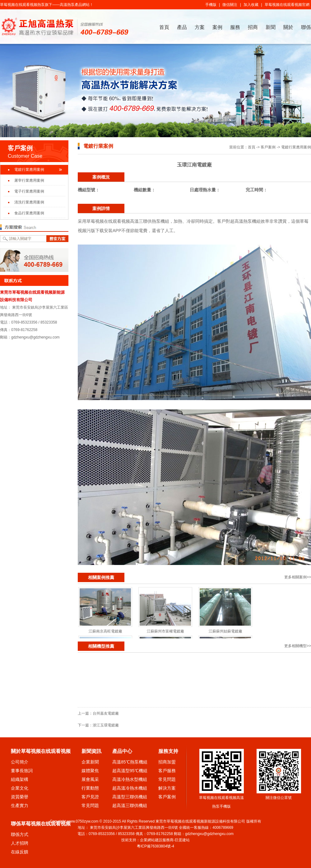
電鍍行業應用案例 (29, 170)
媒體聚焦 (90, 771)
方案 (200, 27)
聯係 (306, 27)
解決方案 (167, 788)
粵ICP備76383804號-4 (155, 846)
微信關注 (230, 5)
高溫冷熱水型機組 (130, 779)
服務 (235, 27)
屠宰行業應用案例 (29, 180)
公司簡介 (20, 762)
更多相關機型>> (298, 646)
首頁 (164, 27)
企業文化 (20, 788)
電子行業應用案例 (29, 191)
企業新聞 (90, 762)
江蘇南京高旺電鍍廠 (105, 631)
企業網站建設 (151, 840)
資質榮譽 (20, 797)
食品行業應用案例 (29, 213)
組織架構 (20, 779)
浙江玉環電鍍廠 (106, 725)
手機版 (211, 5)
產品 (182, 27)
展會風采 (90, 779)
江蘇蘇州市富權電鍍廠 (165, 631)
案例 (217, 27)
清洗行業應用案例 (29, 202)
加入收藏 (251, 5)
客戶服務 (167, 771)
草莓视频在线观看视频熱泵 (22, 5)
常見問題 (90, 805)
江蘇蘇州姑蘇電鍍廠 (225, 631)
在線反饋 (20, 852)
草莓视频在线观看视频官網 (287, 5)
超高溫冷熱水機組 (130, 788)
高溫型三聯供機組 (130, 797)
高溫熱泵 (67, 5)
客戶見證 (90, 797)
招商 (253, 27)
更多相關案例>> (298, 577)
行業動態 (90, 788)
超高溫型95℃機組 (130, 771)
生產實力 (20, 805)
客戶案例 (268, 147)
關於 (288, 27)
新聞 (271, 27)
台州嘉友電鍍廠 (106, 713)
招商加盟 (167, 762)
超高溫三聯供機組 (130, 805)
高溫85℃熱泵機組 (130, 762)
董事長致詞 (22, 771)
